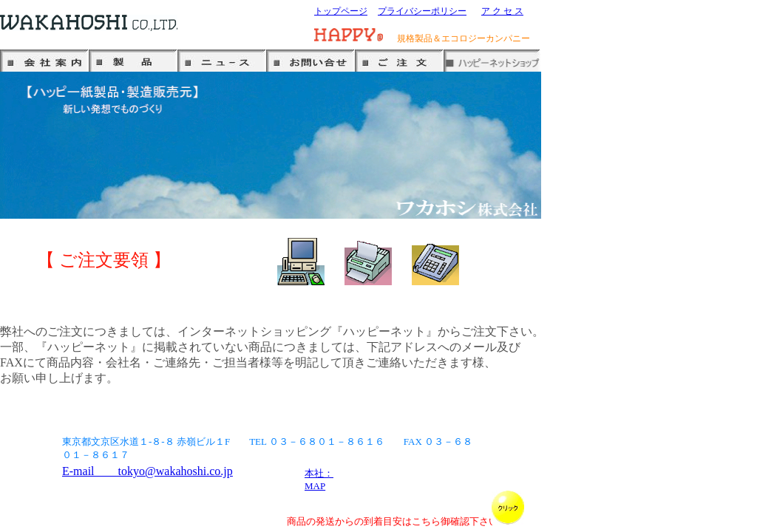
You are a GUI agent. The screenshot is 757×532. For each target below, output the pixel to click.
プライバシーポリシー (422, 11)
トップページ (341, 11)
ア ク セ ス (502, 11)
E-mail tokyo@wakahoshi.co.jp (147, 471)
